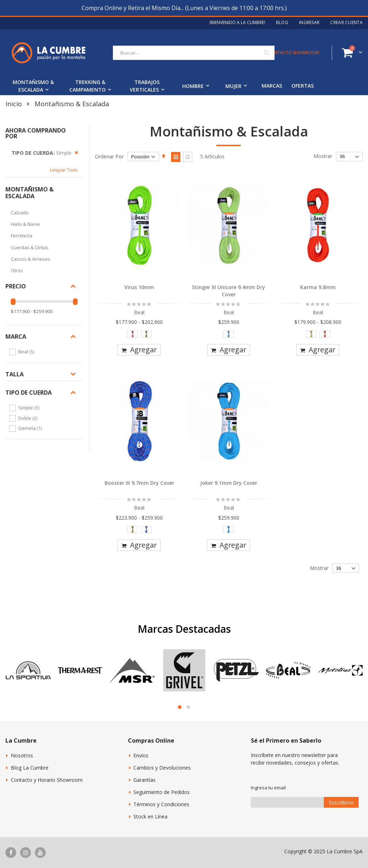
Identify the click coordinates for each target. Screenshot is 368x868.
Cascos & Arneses (31, 259)
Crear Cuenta (346, 23)
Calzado (20, 213)
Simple (30, 408)
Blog (282, 23)
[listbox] (140, 336)
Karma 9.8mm (318, 287)
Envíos (141, 755)
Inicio (14, 104)
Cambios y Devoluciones (162, 768)
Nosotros (22, 755)
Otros (17, 270)
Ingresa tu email (268, 788)
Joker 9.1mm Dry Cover (229, 483)
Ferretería (22, 236)
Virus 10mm (139, 287)
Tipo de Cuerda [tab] (29, 393)
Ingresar (309, 23)
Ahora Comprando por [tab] (36, 133)
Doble (29, 418)
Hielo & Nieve (25, 224)
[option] (133, 334)
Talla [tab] (15, 374)
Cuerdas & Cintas (30, 247)
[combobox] (194, 53)
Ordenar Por (109, 156)
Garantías (144, 780)
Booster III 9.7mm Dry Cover (139, 483)
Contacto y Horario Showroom (47, 780)
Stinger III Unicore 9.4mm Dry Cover (229, 291)
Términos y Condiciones (161, 804)
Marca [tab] (16, 336)
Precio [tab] (16, 286)
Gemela (31, 428)
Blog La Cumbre (30, 768)
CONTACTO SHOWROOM (293, 53)
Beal (27, 352)
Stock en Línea (150, 816)
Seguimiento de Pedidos (162, 792)
